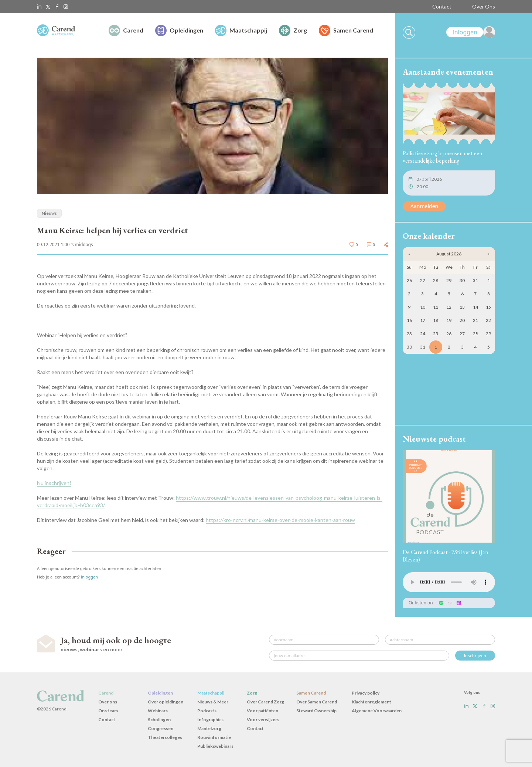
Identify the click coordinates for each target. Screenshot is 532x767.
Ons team (108, 711)
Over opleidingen (166, 702)
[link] (471, 32)
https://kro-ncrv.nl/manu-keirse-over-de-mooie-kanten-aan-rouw (280, 520)
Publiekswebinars (215, 746)
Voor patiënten (262, 711)
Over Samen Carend (317, 702)
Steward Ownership (316, 711)
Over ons (108, 702)
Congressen (161, 728)
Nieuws (49, 213)
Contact (442, 6)
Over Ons (484, 6)
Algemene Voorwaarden (377, 711)
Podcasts (207, 711)
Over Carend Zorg (265, 702)
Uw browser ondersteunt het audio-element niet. (449, 582)
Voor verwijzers (263, 720)
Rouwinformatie (214, 737)
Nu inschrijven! (54, 483)
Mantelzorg (209, 728)
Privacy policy (366, 693)
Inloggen (89, 577)
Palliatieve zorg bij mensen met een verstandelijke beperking (442, 157)
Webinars (158, 711)
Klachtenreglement (371, 702)
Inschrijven (475, 656)
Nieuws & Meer (213, 702)
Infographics (210, 720)
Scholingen (159, 720)
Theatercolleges (165, 737)
